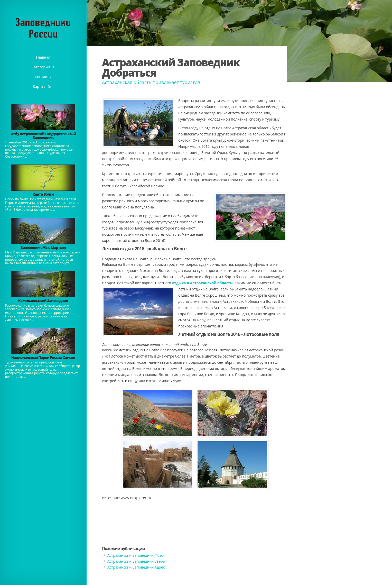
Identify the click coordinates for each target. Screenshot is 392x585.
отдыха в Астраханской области (202, 283)
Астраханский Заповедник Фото (135, 555)
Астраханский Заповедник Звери (136, 561)
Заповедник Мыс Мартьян (43, 247)
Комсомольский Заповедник (43, 301)
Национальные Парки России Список (43, 357)
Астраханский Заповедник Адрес (136, 567)
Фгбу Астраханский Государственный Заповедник (43, 136)
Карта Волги (43, 194)
